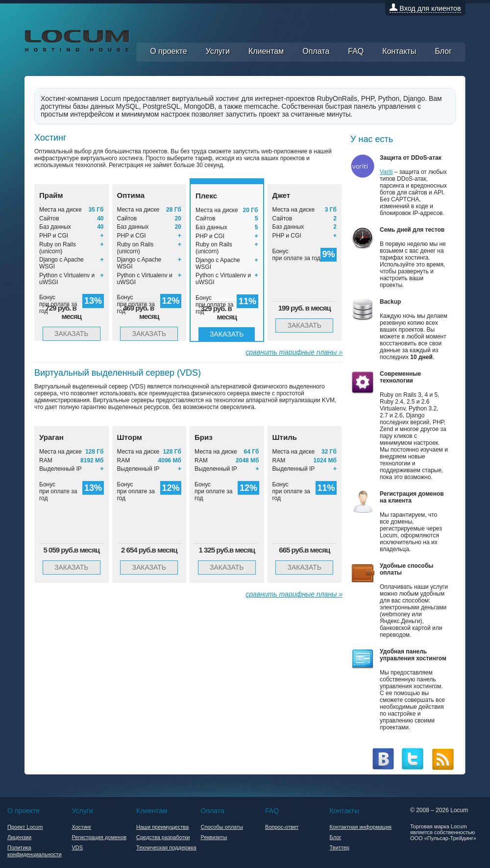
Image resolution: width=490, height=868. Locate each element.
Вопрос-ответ (282, 827)
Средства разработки (163, 837)
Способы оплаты (222, 827)
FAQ (356, 52)
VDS (78, 847)
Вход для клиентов (425, 8)
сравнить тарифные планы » (294, 352)
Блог (444, 52)
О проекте (169, 52)
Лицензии (19, 837)
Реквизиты (214, 837)
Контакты (400, 52)
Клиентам (267, 52)
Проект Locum (25, 827)
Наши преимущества (162, 827)
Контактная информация (361, 827)
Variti (386, 172)
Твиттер (340, 847)
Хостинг (82, 827)
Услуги (219, 52)
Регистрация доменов (99, 837)
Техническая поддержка (166, 847)
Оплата (317, 52)
